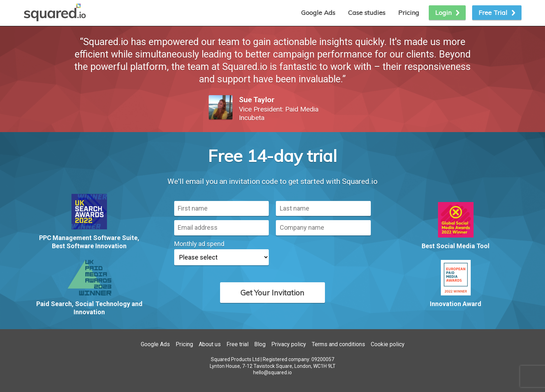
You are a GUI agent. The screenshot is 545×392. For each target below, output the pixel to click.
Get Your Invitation (272, 293)
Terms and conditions (338, 344)
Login (443, 13)
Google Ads (155, 344)
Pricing (409, 13)
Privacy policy (289, 344)
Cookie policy (388, 344)
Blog (260, 344)
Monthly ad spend (199, 244)
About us (210, 344)
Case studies (367, 13)
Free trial (237, 344)
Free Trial (493, 13)
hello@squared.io (272, 372)
